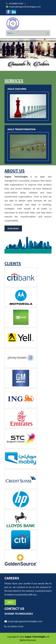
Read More (13, 228)
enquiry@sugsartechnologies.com (25, 7)
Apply (10, 602)
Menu (10, 33)
